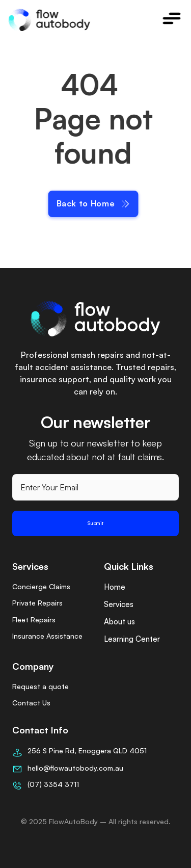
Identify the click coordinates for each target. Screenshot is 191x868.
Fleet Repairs (34, 620)
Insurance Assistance (47, 636)
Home (115, 587)
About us (119, 622)
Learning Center (132, 639)
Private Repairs (37, 603)
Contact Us (31, 703)
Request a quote (40, 686)
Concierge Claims (41, 586)
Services (119, 604)
